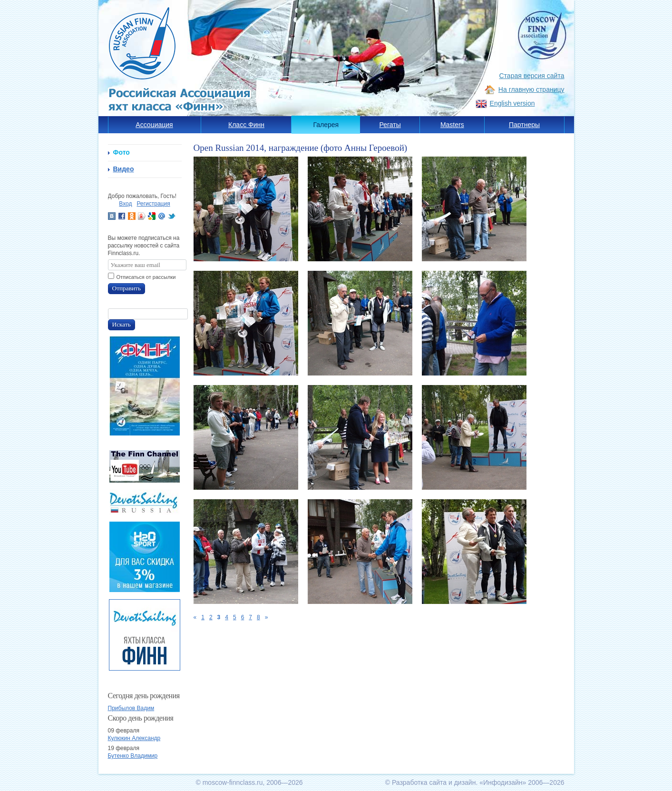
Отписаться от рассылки (146, 277)
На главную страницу (531, 89)
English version (512, 103)
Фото (122, 152)
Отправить (127, 288)
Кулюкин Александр (134, 738)
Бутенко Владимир (133, 756)
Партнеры (524, 125)
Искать (122, 324)
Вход (125, 204)
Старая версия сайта (532, 76)
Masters (452, 125)
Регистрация (154, 204)
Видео (124, 169)
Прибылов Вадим (131, 708)
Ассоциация (154, 125)
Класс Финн (246, 125)
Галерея (326, 125)
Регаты (390, 125)
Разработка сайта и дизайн (434, 782)
